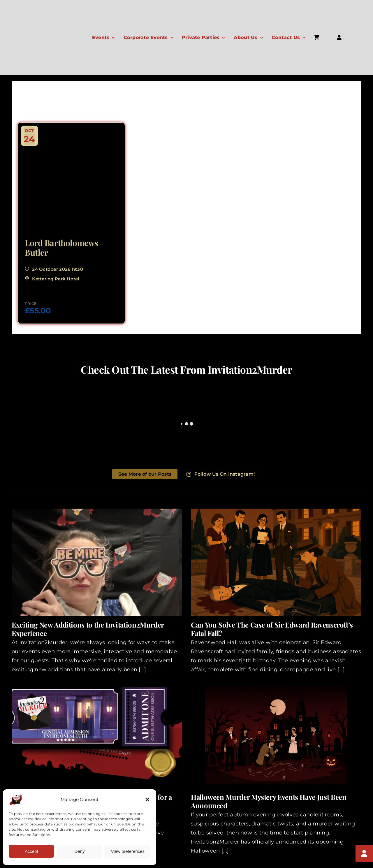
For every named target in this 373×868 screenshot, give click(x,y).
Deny (79, 851)
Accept (31, 851)
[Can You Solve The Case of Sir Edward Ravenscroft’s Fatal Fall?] (276, 562)
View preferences (128, 851)
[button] (147, 800)
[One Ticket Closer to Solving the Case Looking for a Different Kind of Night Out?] (97, 735)
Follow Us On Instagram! (221, 474)
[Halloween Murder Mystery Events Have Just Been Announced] (276, 735)
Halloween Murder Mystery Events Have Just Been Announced (269, 801)
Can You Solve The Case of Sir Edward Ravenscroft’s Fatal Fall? (272, 629)
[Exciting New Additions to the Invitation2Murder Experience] (97, 562)
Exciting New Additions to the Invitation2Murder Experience (88, 629)
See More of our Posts (145, 474)
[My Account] (364, 853)
